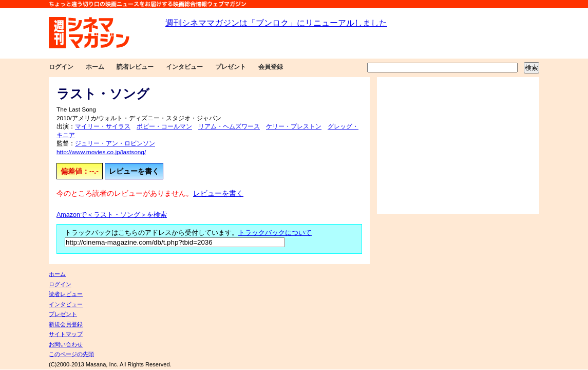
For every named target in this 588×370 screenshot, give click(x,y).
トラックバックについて (275, 233)
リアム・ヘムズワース (229, 126)
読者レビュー (135, 67)
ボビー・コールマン (164, 126)
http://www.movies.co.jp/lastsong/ (101, 152)
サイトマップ (66, 334)
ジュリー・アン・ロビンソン (115, 143)
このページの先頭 (71, 354)
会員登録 (271, 67)
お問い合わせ (66, 344)
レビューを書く (134, 171)
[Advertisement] (458, 145)
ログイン (61, 67)
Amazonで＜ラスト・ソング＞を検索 (112, 215)
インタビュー (184, 67)
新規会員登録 (66, 324)
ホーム (95, 67)
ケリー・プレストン (294, 126)
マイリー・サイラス (103, 126)
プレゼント (231, 67)
